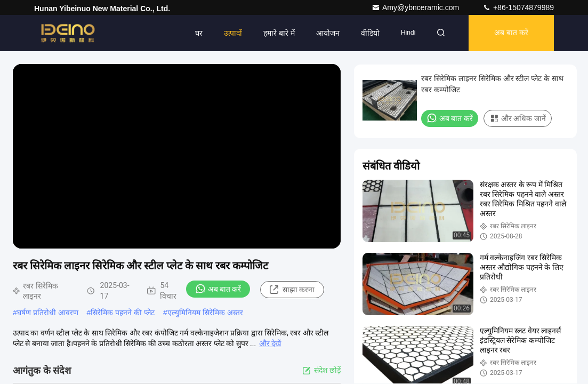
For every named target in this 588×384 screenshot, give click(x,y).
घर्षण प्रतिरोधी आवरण (48, 313)
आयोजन (328, 33)
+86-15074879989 (518, 7)
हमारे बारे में (279, 33)
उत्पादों (233, 33)
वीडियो (370, 33)
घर (199, 33)
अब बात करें (511, 33)
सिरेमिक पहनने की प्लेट (123, 313)
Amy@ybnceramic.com (416, 7)
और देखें (270, 343)
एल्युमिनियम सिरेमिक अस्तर (205, 313)
